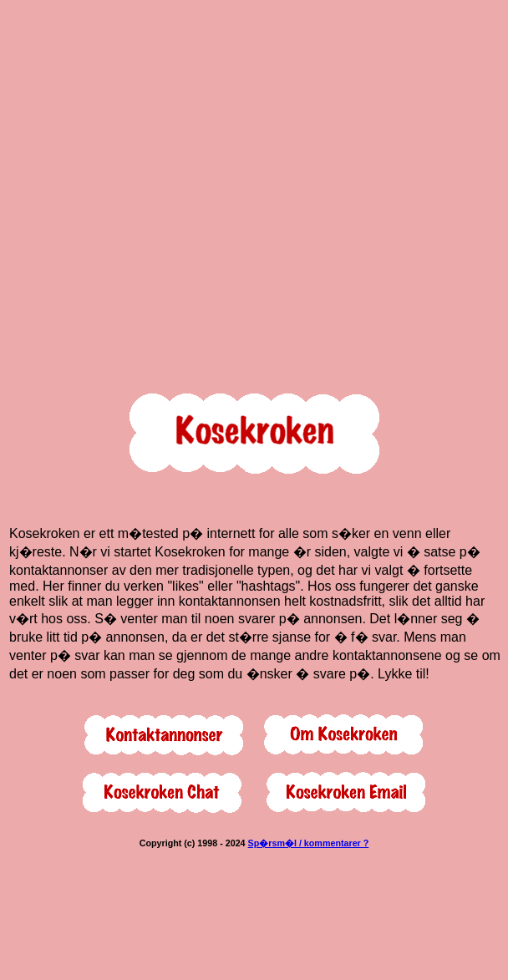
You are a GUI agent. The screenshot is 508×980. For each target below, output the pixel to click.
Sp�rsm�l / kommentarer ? (309, 843)
